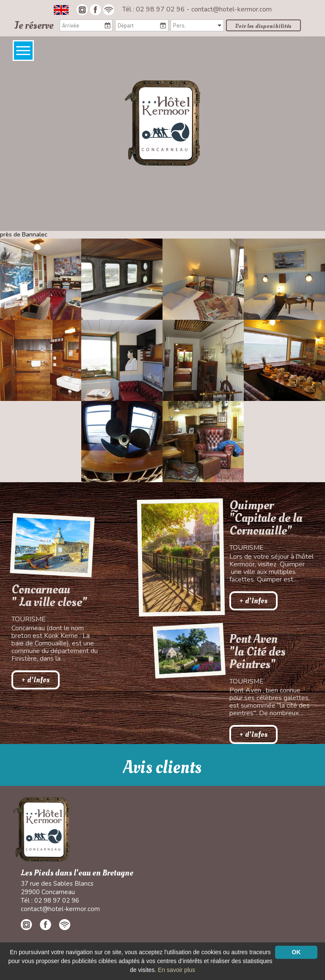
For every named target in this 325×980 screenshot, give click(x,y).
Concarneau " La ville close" (49, 596)
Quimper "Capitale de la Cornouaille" (266, 518)
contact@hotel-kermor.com (231, 9)
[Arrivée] (86, 25)
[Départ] (142, 25)
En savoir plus (176, 970)
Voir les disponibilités (263, 26)
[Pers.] (197, 25)
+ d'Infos (36, 680)
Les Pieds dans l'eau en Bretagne (77, 873)
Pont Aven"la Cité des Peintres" (258, 652)
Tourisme (29, 619)
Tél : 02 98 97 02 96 (154, 9)
